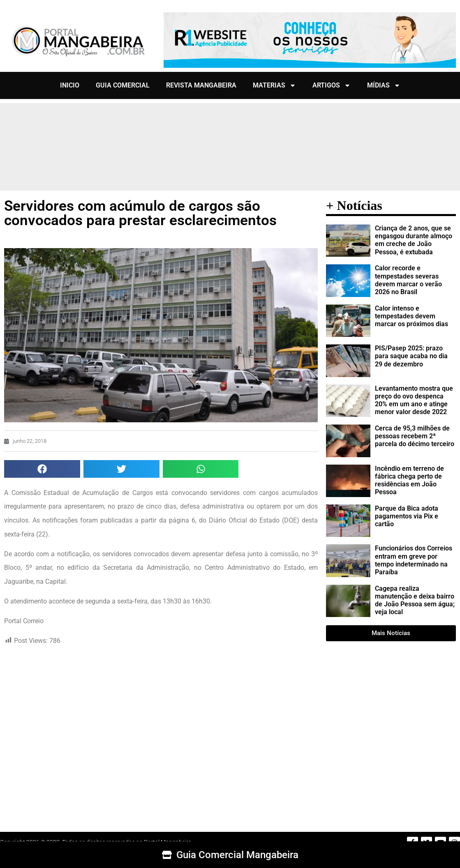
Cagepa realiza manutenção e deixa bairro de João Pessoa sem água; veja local (415, 600)
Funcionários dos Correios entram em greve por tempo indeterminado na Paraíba (414, 560)
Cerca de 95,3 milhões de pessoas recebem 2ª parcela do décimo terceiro (415, 436)
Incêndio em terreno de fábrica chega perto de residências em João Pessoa (409, 480)
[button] (42, 469)
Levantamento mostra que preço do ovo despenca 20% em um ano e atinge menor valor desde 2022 (414, 400)
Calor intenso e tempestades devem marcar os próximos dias (411, 316)
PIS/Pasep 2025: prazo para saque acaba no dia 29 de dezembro (411, 356)
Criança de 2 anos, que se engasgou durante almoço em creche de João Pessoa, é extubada (414, 240)
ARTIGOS (332, 85)
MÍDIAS (384, 85)
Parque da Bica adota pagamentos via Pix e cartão (407, 516)
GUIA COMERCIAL (123, 85)
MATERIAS (274, 85)
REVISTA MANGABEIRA (201, 85)
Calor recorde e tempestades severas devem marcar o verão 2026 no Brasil (408, 280)
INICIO (70, 85)
